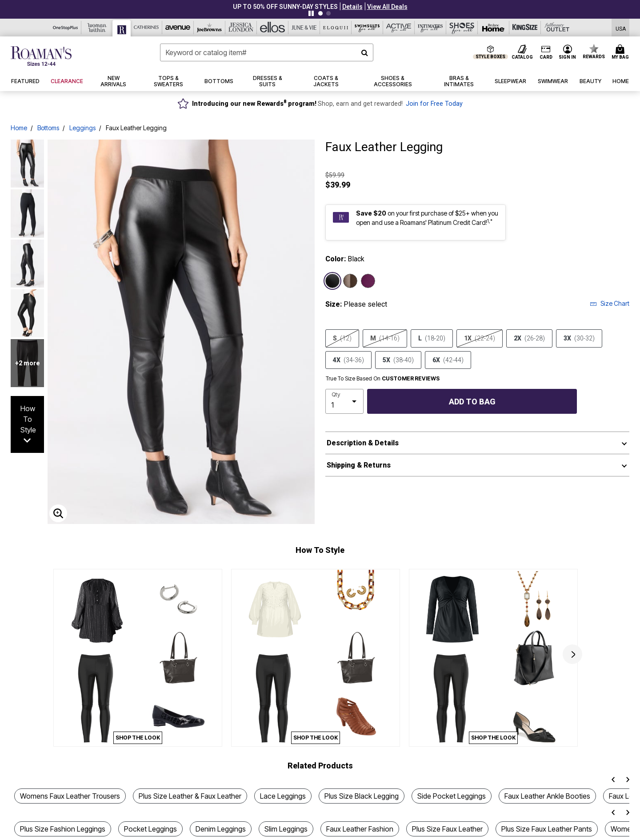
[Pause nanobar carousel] (311, 13)
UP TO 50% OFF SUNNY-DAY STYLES (285, 7)
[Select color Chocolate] (350, 281)
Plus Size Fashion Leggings (63, 829)
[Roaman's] (122, 28)
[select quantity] (344, 401)
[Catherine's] (146, 28)
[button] (352, 7)
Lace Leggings (283, 796)
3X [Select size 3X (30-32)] (579, 338)
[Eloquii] (336, 28)
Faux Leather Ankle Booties (547, 796)
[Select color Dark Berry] (368, 281)
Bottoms (48, 128)
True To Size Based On (383, 379)
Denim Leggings (221, 829)
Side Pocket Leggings (452, 796)
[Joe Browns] (210, 28)
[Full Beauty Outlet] (557, 28)
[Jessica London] (241, 28)
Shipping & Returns (359, 465)
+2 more (28, 363)
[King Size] (525, 28)
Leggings (82, 128)
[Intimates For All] (430, 28)
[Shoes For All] (462, 28)
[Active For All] (399, 28)
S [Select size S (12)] (342, 338)
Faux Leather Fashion (360, 829)
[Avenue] (178, 28)
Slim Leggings (286, 829)
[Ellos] (273, 28)
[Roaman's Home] (41, 56)
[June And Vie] (304, 28)
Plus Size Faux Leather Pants (547, 829)
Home (19, 128)
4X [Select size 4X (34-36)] (348, 360)
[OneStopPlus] (66, 28)
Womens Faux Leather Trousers (70, 796)
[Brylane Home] (494, 28)
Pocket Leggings (150, 829)
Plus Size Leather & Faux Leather (190, 796)
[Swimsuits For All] (367, 28)
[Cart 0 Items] (622, 52)
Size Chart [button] (610, 303)
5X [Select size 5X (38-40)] (398, 360)
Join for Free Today (434, 104)
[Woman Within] (97, 28)
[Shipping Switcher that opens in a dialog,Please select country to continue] (621, 28)
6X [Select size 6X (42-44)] (448, 360)
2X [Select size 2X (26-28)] (529, 338)
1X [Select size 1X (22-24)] (480, 338)
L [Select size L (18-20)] (432, 338)
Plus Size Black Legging (362, 796)
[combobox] (267, 52)
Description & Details (363, 443)
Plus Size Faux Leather (447, 829)
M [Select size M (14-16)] (385, 338)
